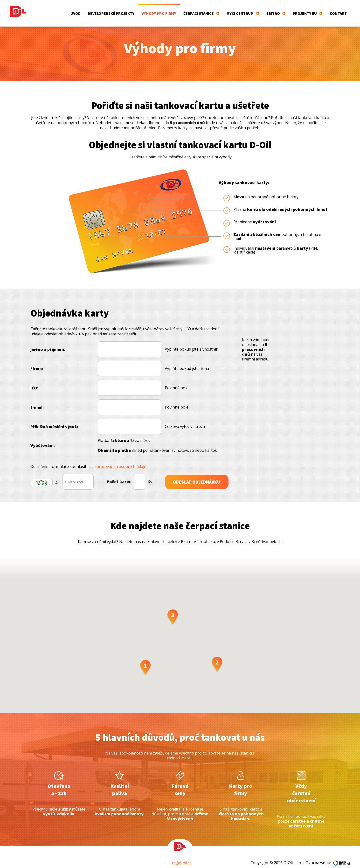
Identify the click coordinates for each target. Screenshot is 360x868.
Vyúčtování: (43, 438)
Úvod (76, 10)
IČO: (34, 381)
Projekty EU (308, 10)
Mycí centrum (243, 10)
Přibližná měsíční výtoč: (54, 419)
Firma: (37, 361)
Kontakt (338, 10)
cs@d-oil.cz (182, 856)
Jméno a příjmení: (48, 342)
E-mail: (37, 400)
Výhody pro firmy (159, 10)
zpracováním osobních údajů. (121, 459)
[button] (145, 660)
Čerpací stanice (201, 10)
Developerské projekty (111, 10)
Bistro (276, 10)
